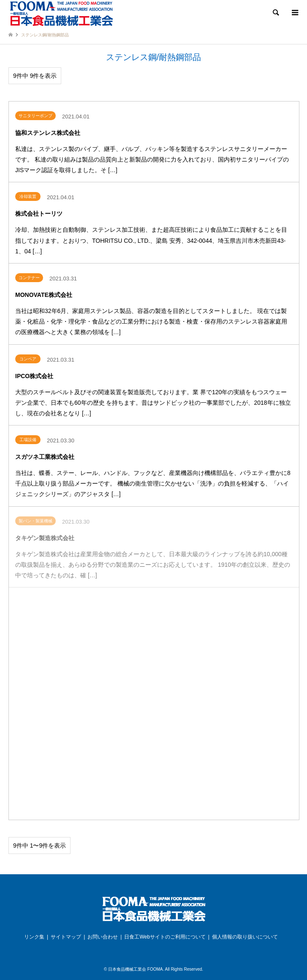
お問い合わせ (103, 937)
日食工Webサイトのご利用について (165, 937)
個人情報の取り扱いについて (245, 937)
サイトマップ (66, 937)
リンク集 (34, 937)
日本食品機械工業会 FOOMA (135, 969)
